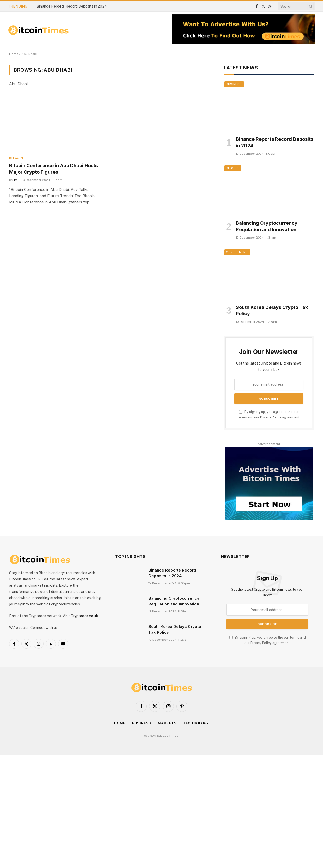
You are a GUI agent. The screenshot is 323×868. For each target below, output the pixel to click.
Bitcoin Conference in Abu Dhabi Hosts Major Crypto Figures (53, 169)
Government (237, 252)
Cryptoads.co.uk (84, 616)
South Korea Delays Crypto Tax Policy (272, 310)
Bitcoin (16, 158)
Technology (196, 723)
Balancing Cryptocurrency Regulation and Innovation (267, 226)
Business (234, 84)
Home (14, 54)
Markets (167, 723)
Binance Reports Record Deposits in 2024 (72, 6)
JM (16, 180)
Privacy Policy (271, 417)
